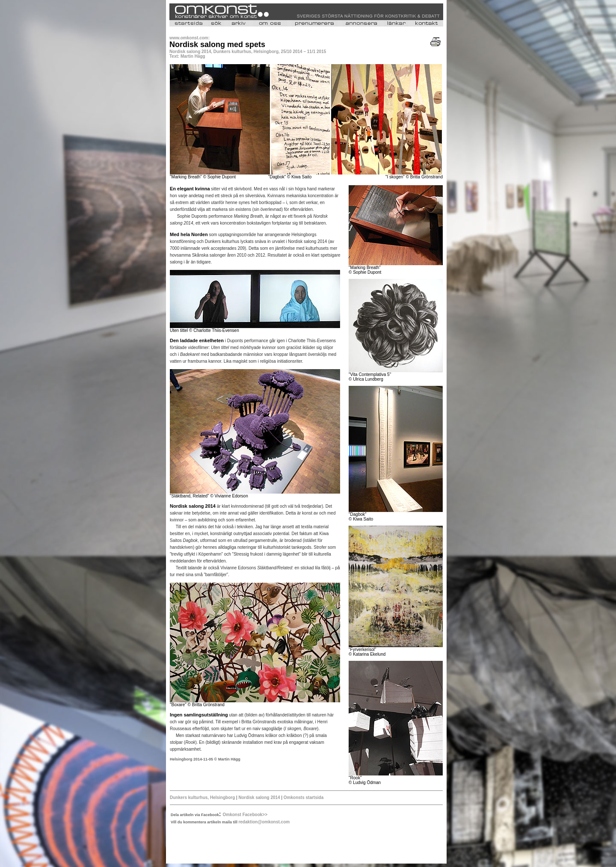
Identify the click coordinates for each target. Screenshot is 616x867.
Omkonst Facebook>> (245, 815)
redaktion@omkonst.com (264, 822)
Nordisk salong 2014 (260, 797)
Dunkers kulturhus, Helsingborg (202, 797)
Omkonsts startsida (304, 797)
